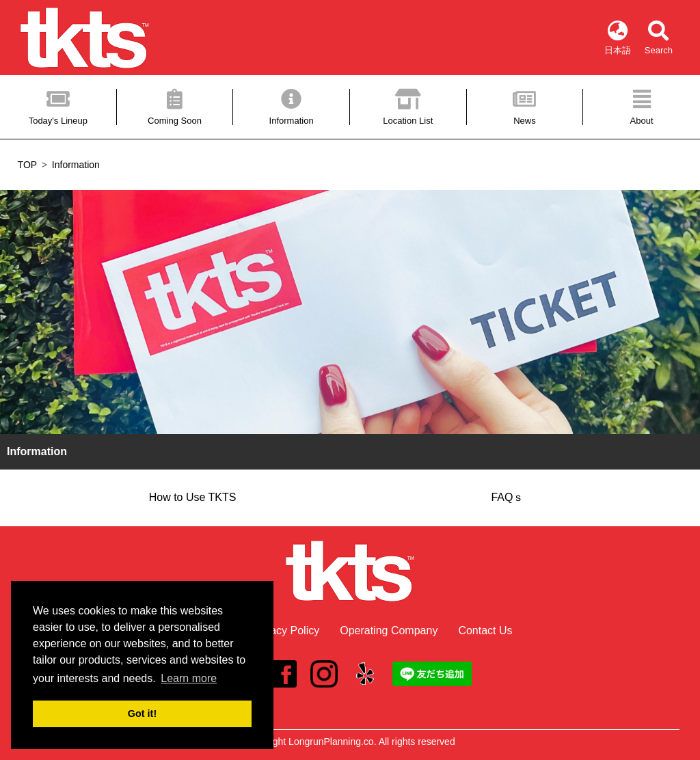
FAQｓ (507, 497)
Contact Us (485, 630)
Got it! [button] (142, 714)
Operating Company (389, 630)
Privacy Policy (286, 630)
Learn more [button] (189, 678)
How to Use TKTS (193, 497)
